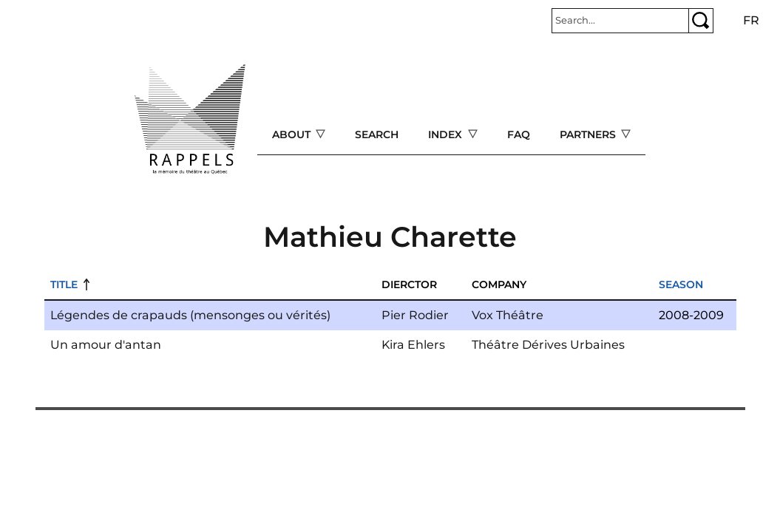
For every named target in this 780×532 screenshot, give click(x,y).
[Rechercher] (620, 21)
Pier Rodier (415, 315)
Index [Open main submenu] (447, 134)
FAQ (519, 134)
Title (64, 284)
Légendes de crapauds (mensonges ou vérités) (190, 315)
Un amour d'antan (106, 345)
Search (377, 134)
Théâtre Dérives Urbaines (548, 345)
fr (751, 20)
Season (681, 284)
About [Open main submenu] (293, 134)
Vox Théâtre (508, 315)
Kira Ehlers (413, 345)
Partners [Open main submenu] (589, 134)
